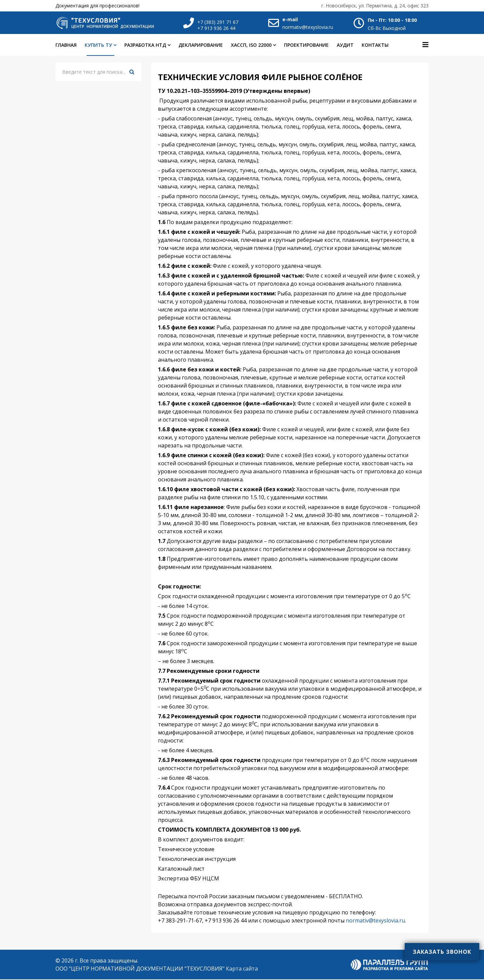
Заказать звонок (442, 952)
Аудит (345, 46)
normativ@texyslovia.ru (308, 27)
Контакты (375, 46)
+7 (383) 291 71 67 (218, 22)
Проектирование (306, 46)
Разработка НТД (145, 46)
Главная (66, 46)
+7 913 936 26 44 (216, 28)
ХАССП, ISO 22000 (251, 46)
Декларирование (201, 46)
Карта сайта (242, 969)
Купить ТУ (98, 46)
